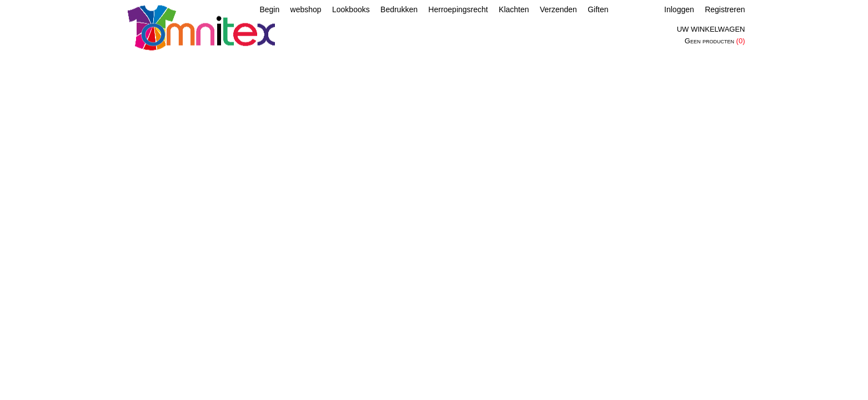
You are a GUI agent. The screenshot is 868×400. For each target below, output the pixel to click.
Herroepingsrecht (458, 9)
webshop (306, 9)
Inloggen (679, 9)
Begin (269, 9)
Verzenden (558, 9)
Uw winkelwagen (711, 29)
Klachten (514, 9)
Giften (598, 9)
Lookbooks (351, 9)
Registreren (725, 9)
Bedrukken (399, 9)
